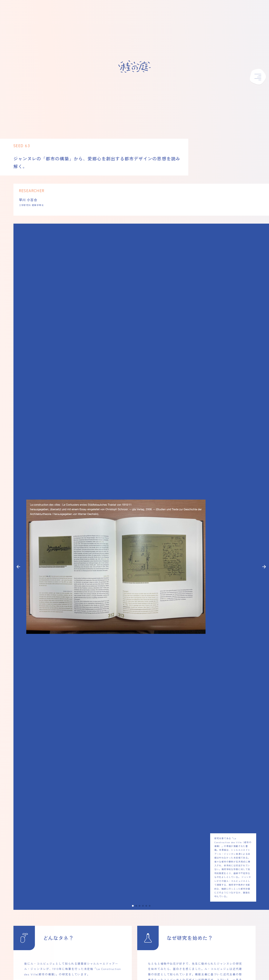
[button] (18, 567)
